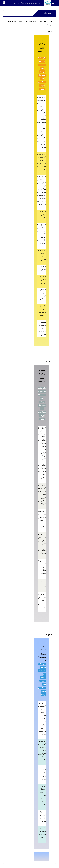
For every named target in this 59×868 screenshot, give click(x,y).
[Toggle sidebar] (53, 3)
